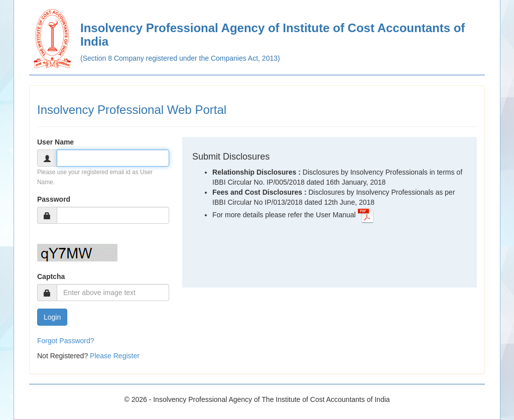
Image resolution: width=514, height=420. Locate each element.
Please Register (115, 356)
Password (54, 199)
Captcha (51, 276)
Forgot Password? (66, 341)
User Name (55, 142)
